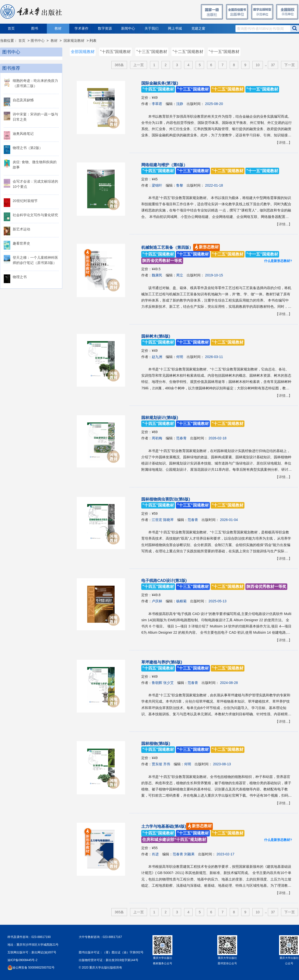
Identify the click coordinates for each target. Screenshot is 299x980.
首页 (11, 28)
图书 (35, 28)
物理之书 (20, 277)
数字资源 (105, 28)
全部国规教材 (83, 52)
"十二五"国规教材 (188, 52)
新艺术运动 (21, 229)
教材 (58, 28)
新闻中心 (128, 28)
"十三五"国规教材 (152, 52)
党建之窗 (198, 28)
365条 (119, 65)
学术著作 (81, 28)
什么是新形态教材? (278, 261)
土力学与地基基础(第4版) (193, 833)
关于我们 (151, 28)
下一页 (290, 65)
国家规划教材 (74, 41)
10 (258, 65)
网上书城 (175, 28)
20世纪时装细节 (25, 201)
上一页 (139, 65)
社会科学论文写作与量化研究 (35, 215)
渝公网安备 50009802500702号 (34, 968)
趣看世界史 (21, 243)
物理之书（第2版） (28, 148)
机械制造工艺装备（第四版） (210, 254)
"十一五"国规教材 (224, 52)
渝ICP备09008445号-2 (22, 960)
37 (273, 65)
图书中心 (38, 41)
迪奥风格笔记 (23, 134)
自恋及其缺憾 (23, 100)
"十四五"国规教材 (115, 52)
